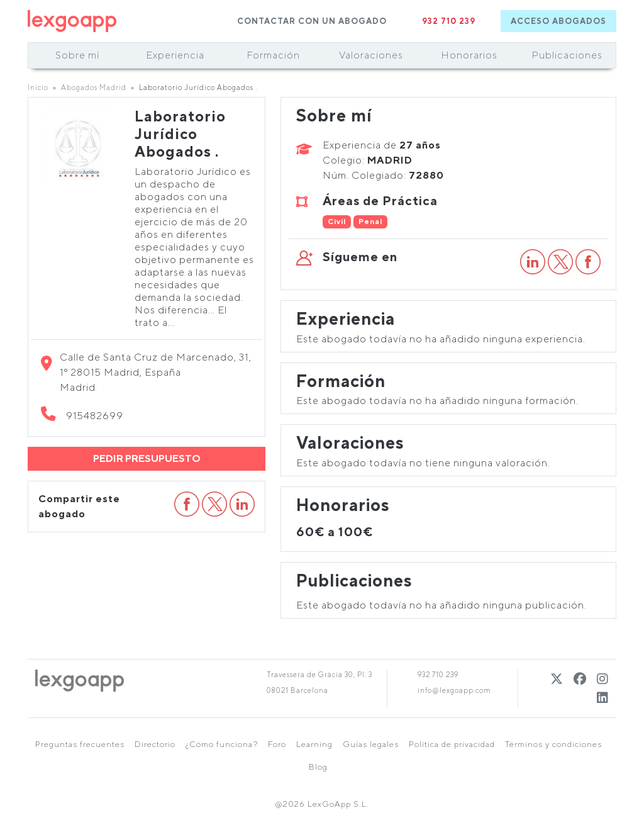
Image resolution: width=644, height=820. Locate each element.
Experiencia (175, 55)
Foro (277, 744)
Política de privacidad (452, 744)
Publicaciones (567, 55)
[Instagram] (603, 679)
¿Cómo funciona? (222, 744)
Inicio (38, 87)
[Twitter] (557, 679)
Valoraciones (371, 55)
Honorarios (469, 55)
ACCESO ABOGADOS (558, 21)
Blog (318, 767)
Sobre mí (77, 55)
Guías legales (371, 744)
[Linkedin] (603, 698)
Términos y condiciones (553, 744)
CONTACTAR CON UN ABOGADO (312, 21)
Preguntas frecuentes (80, 744)
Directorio (155, 744)
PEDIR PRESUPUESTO (147, 458)
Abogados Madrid (94, 87)
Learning (314, 744)
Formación (273, 55)
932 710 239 (449, 21)
